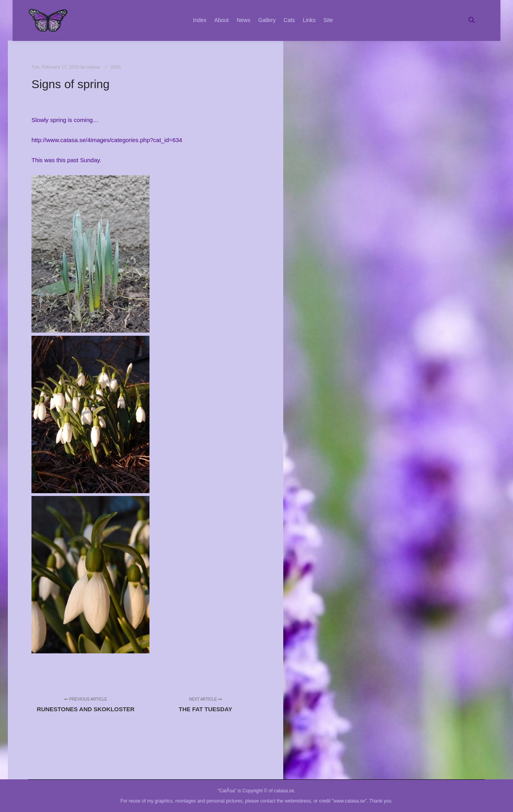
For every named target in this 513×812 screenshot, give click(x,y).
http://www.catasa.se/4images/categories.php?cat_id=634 (107, 140)
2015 (116, 67)
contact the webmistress (286, 801)
